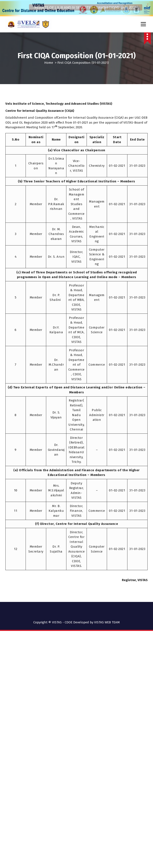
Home (49, 61)
